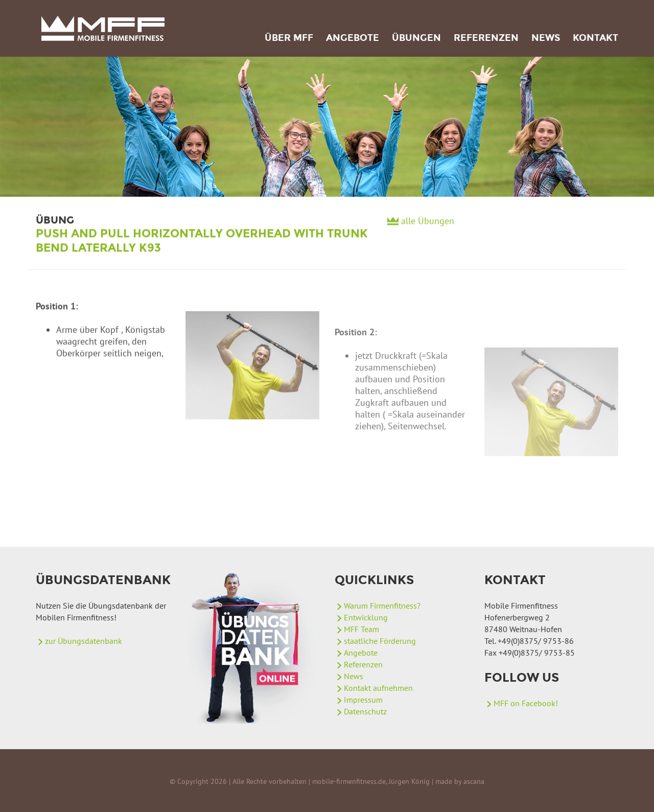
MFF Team (361, 629)
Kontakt (595, 38)
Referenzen (486, 38)
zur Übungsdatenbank (84, 641)
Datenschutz (365, 711)
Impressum (363, 700)
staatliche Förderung (380, 641)
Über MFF (289, 38)
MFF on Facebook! (526, 703)
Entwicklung (366, 617)
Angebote (353, 38)
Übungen (416, 38)
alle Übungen (428, 224)
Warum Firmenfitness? (382, 606)
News (546, 38)
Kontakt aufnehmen (378, 688)
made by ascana (460, 781)
